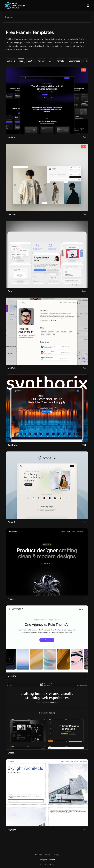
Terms (47, 855)
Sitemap (39, 855)
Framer (52, 860)
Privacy (56, 855)
